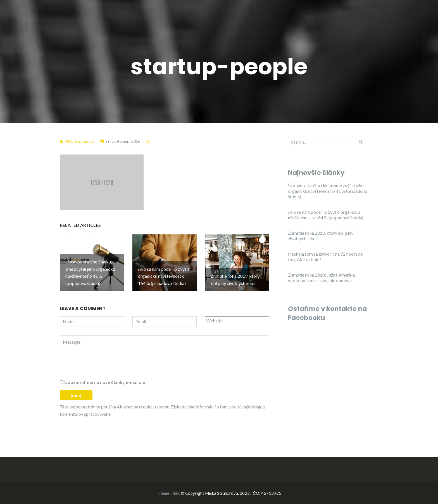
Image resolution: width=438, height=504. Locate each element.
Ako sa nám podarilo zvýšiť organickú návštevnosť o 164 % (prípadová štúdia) (326, 215)
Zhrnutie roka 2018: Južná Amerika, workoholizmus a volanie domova (322, 278)
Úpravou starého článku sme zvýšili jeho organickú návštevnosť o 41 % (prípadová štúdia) (328, 191)
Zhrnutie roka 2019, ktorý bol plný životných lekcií (321, 236)
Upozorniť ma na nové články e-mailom (105, 382)
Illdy (175, 493)
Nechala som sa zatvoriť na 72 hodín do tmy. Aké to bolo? (325, 257)
